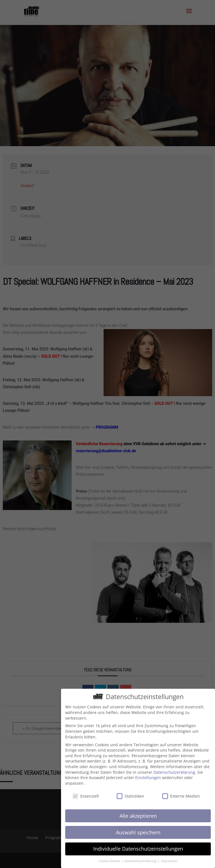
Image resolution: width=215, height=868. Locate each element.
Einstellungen (148, 775)
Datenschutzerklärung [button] (141, 858)
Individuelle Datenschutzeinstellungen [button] (138, 846)
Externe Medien (181, 793)
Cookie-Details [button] (110, 858)
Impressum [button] (169, 858)
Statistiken (130, 793)
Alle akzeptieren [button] (138, 813)
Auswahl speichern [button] (138, 829)
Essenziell (86, 793)
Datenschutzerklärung (174, 769)
